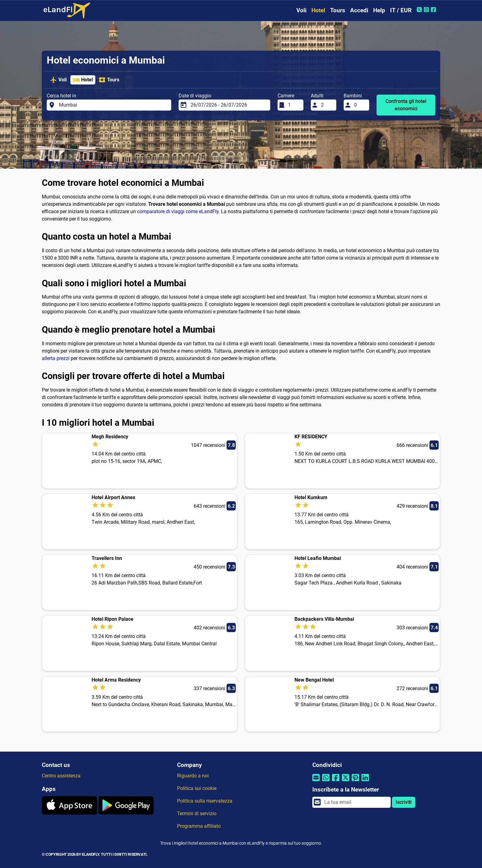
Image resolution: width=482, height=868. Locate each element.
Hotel (318, 10)
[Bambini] (360, 105)
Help (379, 10)
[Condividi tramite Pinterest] (355, 782)
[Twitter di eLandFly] (420, 10)
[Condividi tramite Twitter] (346, 782)
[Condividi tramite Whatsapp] (326, 782)
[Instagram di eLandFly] (427, 10)
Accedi (359, 10)
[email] (356, 802)
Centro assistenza (61, 776)
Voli (301, 10)
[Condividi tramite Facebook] (336, 782)
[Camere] (294, 105)
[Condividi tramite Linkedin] (365, 782)
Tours (338, 10)
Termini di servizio (197, 813)
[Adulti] (327, 105)
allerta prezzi (56, 358)
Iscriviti (404, 802)
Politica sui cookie (197, 788)
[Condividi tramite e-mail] (316, 782)
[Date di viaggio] (229, 105)
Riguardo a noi (193, 776)
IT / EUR (401, 10)
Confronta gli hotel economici (406, 105)
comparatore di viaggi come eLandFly (178, 211)
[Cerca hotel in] (113, 105)
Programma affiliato (199, 826)
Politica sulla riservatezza (205, 801)
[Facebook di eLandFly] (434, 10)
